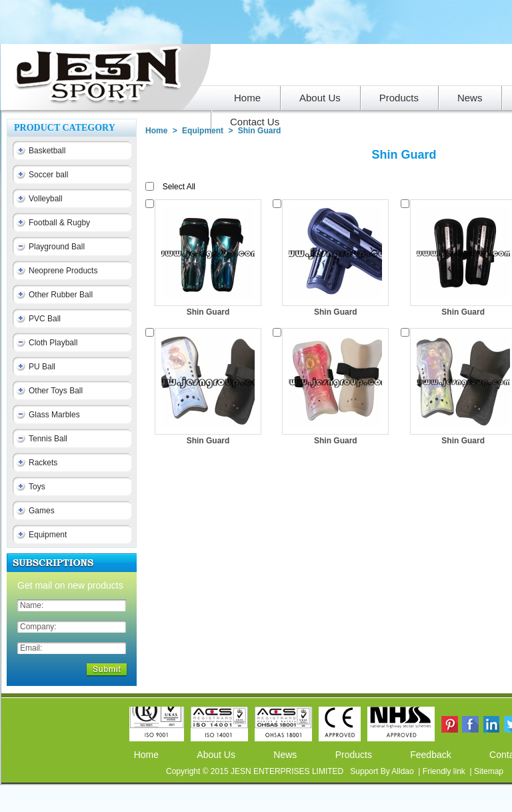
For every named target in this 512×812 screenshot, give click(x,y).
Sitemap (489, 771)
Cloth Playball (53, 343)
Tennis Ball (48, 439)
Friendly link (445, 771)
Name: (32, 605)
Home (156, 131)
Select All (179, 187)
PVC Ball (45, 319)
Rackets (43, 463)
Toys (37, 487)
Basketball (47, 151)
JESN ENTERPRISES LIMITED (288, 771)
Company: (38, 627)
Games (42, 511)
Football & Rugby (59, 223)
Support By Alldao (383, 771)
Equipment (48, 535)
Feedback (430, 755)
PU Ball (42, 367)
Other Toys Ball (56, 391)
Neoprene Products (63, 271)
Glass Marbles (54, 415)
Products (354, 755)
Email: (31, 648)
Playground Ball (57, 247)
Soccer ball (48, 175)
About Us (216, 755)
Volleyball (46, 199)
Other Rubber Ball (61, 295)
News (285, 755)
